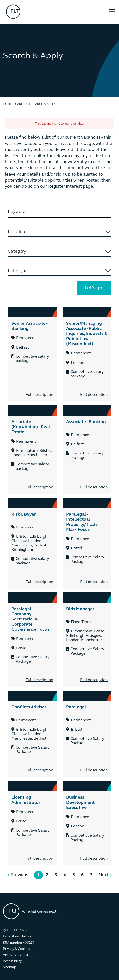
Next (104, 875)
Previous (19, 875)
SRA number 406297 (19, 943)
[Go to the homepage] (30, 911)
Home (7, 104)
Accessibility (12, 961)
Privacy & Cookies (16, 949)
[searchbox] (59, 232)
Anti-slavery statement (21, 955)
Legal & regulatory (17, 937)
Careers (22, 104)
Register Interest (65, 187)
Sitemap (10, 967)
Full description (39, 395)
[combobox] (59, 232)
